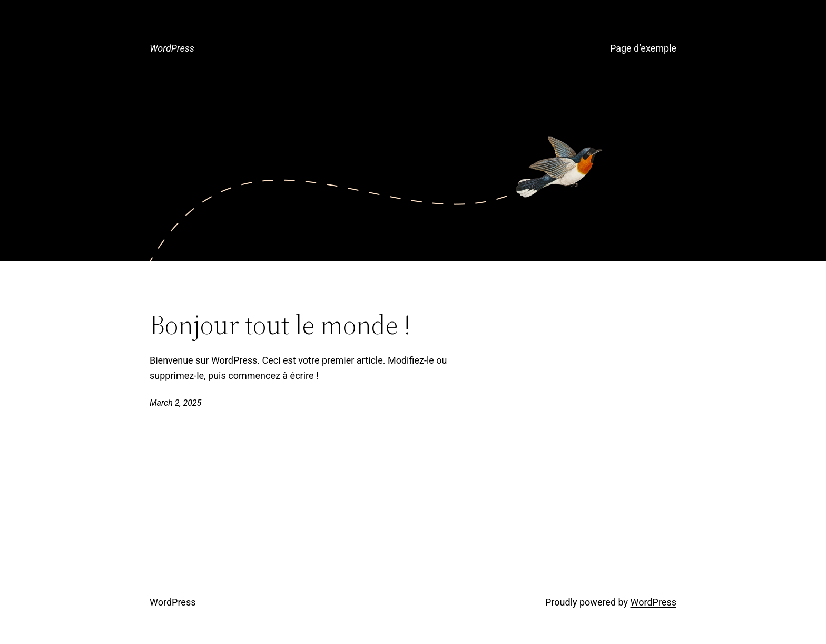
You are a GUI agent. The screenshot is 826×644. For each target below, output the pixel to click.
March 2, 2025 (175, 403)
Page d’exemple (643, 48)
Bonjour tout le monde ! (280, 325)
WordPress (172, 48)
